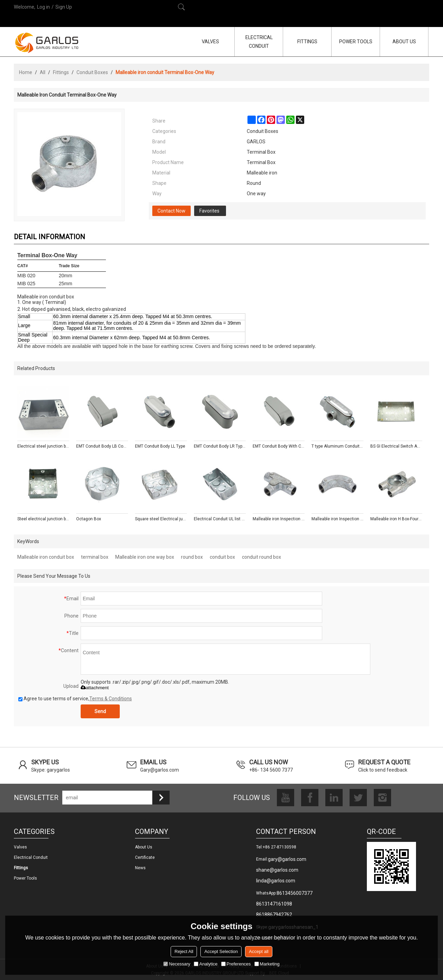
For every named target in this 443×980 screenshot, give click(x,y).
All (43, 72)
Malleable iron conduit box (46, 557)
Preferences (236, 964)
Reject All (184, 951)
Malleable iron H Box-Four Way (396, 519)
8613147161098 (274, 904)
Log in (43, 7)
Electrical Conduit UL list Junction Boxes (220, 519)
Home (26, 72)
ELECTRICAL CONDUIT (259, 42)
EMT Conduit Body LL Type (160, 446)
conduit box (222, 557)
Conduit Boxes (92, 72)
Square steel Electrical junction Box (161, 519)
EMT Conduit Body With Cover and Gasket (279, 446)
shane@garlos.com (277, 870)
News (140, 868)
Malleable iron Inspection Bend (337, 519)
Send (100, 711)
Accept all (259, 951)
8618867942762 (274, 915)
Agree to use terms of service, (75, 699)
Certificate (145, 857)
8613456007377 (295, 893)
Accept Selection (221, 951)
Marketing (267, 964)
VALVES (210, 42)
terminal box (95, 557)
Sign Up (64, 7)
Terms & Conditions (111, 699)
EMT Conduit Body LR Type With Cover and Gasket (220, 446)
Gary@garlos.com (160, 770)
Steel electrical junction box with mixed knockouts (43, 519)
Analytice (206, 964)
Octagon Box (89, 519)
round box (192, 557)
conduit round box (261, 557)
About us (144, 847)
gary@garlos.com (287, 859)
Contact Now (171, 211)
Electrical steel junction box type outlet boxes (43, 446)
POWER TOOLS (356, 42)
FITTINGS (307, 42)
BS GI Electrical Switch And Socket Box (396, 446)
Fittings (61, 72)
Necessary (177, 964)
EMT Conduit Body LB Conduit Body (102, 446)
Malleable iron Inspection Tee (279, 519)
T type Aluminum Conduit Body (337, 446)
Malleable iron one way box (145, 557)
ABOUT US (404, 42)
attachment (95, 688)
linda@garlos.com (276, 881)
